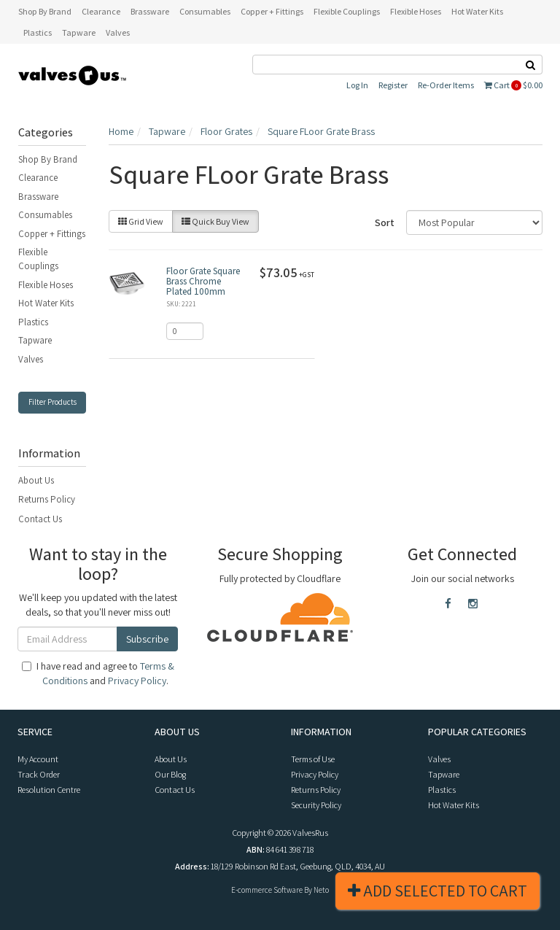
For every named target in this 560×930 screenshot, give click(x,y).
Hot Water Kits (46, 303)
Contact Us (40, 519)
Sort (385, 222)
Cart (513, 85)
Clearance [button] (101, 11)
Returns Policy (47, 499)
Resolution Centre (49, 790)
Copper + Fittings (52, 234)
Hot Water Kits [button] (477, 11)
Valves (31, 359)
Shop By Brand (48, 159)
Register (393, 85)
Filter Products (52, 402)
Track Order (39, 774)
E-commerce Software (267, 890)
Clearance (38, 178)
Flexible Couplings (38, 259)
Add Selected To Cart (437, 891)
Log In (357, 85)
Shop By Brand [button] (45, 11)
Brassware (38, 197)
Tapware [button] (79, 32)
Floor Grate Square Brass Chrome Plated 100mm (203, 282)
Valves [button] (118, 32)
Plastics (33, 322)
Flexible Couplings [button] (347, 11)
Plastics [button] (38, 32)
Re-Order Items (446, 85)
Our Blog (170, 774)
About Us (36, 480)
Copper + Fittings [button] (272, 11)
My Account (38, 759)
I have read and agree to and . (98, 673)
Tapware (35, 340)
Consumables (45, 215)
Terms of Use (313, 759)
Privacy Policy (137, 681)
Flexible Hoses (46, 285)
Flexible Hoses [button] (416, 11)
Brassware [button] (150, 11)
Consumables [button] (205, 11)
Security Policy (316, 805)
